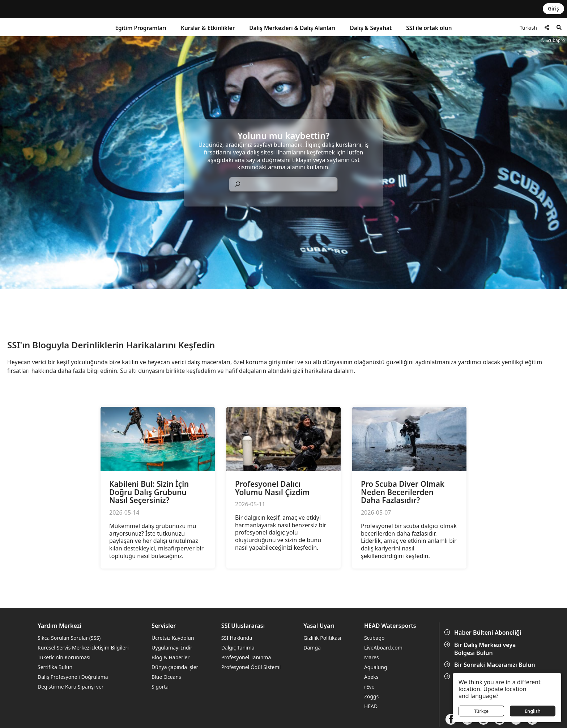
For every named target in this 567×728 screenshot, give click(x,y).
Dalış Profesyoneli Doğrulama (73, 677)
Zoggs (371, 696)
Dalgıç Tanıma (238, 648)
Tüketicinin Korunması (64, 657)
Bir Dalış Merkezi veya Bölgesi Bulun (481, 649)
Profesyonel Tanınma (246, 657)
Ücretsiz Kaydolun (173, 638)
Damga (312, 648)
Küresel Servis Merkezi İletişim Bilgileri (83, 648)
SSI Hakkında (237, 638)
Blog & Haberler (170, 657)
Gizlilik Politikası (322, 638)
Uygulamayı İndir (172, 648)
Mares (372, 657)
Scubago (374, 638)
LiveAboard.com (383, 648)
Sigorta (160, 687)
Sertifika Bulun (55, 667)
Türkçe (481, 711)
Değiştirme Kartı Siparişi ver (71, 687)
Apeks (371, 677)
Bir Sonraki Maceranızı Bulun (490, 665)
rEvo (369, 687)
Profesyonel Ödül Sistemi (251, 667)
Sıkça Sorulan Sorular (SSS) (69, 638)
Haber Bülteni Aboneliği (483, 633)
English (533, 711)
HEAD (371, 706)
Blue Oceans (166, 677)
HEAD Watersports (390, 626)
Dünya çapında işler (175, 667)
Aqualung (376, 667)
